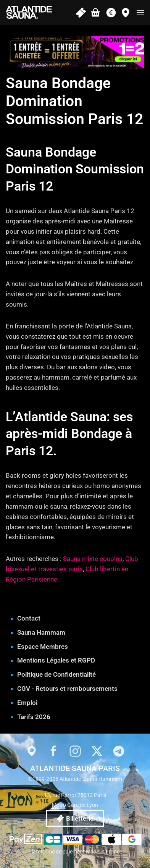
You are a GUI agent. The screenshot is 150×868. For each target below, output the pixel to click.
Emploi (27, 703)
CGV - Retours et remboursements (67, 689)
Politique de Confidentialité (56, 674)
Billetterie (75, 818)
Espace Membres (43, 647)
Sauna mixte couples (93, 559)
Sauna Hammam (41, 632)
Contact (29, 618)
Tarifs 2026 (34, 717)
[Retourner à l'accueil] (29, 12)
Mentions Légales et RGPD (56, 660)
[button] (140, 12)
